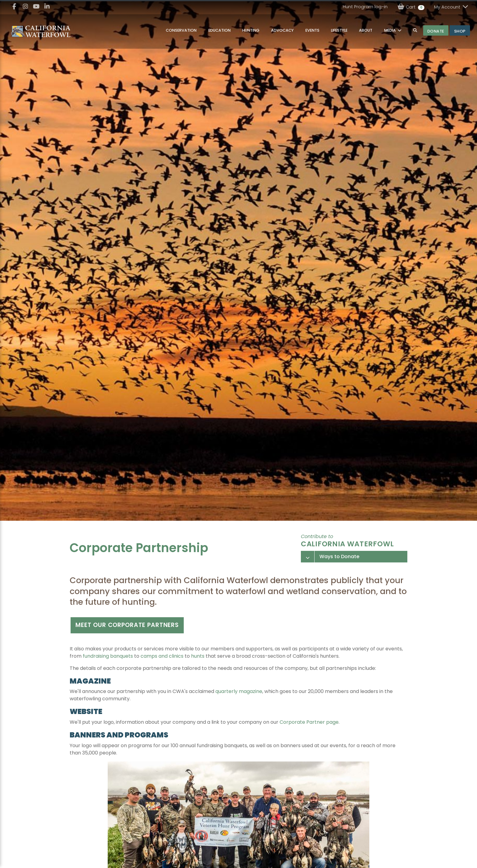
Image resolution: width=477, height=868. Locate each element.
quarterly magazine (239, 691)
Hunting (251, 30)
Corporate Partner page (309, 722)
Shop (460, 31)
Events (312, 30)
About (366, 30)
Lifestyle (339, 30)
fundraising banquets (108, 656)
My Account (451, 7)
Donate (436, 31)
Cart (411, 7)
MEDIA (390, 30)
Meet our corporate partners (127, 625)
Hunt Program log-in (365, 7)
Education (219, 30)
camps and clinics (162, 656)
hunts (198, 656)
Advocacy (282, 30)
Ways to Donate (339, 556)
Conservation (181, 30)
